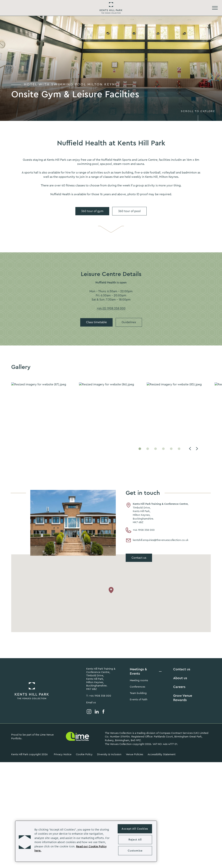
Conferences (137, 687)
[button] (25, 841)
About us (180, 678)
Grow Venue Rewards (183, 698)
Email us (91, 703)
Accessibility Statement (161, 754)
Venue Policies (134, 754)
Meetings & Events (138, 671)
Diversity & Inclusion (109, 754)
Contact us (182, 669)
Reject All (135, 840)
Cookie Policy (84, 754)
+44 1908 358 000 (140, 530)
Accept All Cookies (135, 829)
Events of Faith (139, 700)
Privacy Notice (63, 754)
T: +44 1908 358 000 (99, 696)
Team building (138, 693)
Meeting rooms (139, 680)
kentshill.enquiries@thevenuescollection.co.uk (157, 540)
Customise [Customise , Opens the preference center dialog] (135, 851)
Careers (179, 687)
